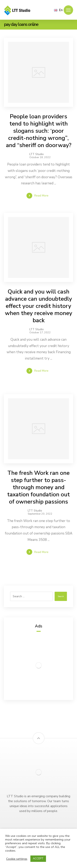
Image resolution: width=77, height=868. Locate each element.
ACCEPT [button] (38, 859)
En (58, 10)
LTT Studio (37, 154)
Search (61, 596)
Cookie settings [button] (17, 859)
